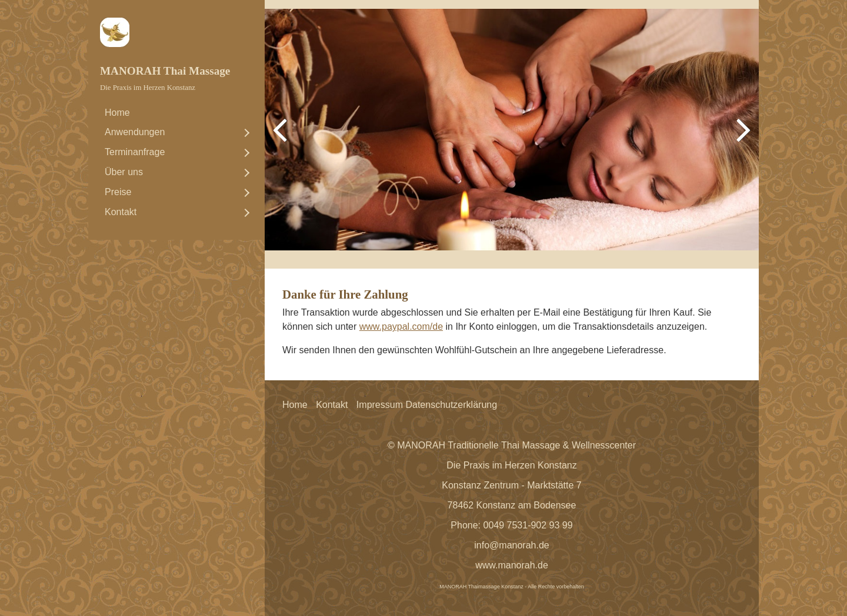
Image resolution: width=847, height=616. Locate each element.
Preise (118, 192)
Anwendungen (135, 132)
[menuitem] (176, 113)
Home (117, 113)
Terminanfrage (135, 152)
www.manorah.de (512, 565)
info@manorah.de (511, 545)
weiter (741, 139)
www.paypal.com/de (401, 327)
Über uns (124, 172)
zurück (282, 139)
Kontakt (121, 212)
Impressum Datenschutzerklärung (427, 405)
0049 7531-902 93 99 (528, 525)
